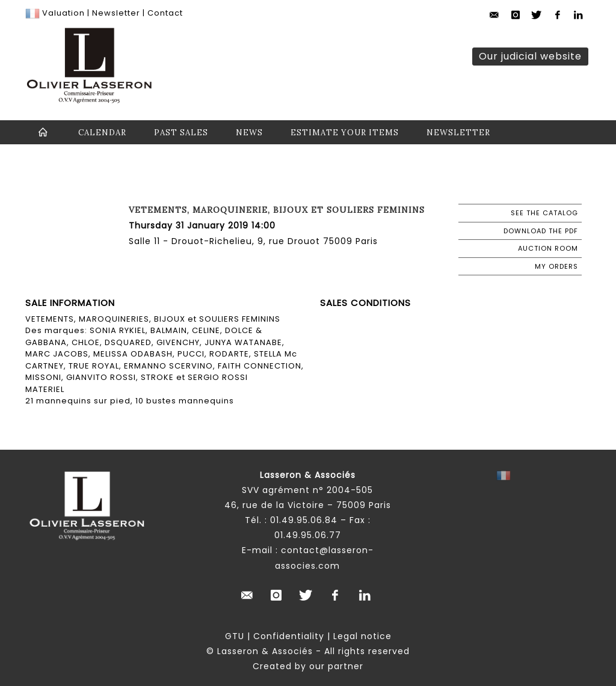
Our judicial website (530, 56)
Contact (165, 13)
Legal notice (362, 636)
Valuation (63, 13)
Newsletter (115, 13)
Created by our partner (308, 666)
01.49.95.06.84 (304, 520)
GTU (235, 636)
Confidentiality (289, 636)
